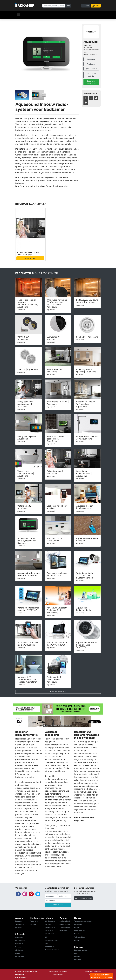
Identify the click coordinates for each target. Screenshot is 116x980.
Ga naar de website (91, 75)
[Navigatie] (18, 15)
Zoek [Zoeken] (68, 6)
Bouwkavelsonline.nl (52, 950)
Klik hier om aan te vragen (102, 976)
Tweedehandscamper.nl (83, 921)
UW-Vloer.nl (49, 934)
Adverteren (34, 921)
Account (86, 6)
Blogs (76, 953)
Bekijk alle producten (58, 692)
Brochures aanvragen (91, 82)
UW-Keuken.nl (50, 927)
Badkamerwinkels (81, 950)
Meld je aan (58, 905)
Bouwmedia (20, 975)
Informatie (91, 59)
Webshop (78, 960)
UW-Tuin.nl (49, 931)
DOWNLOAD (30, 258)
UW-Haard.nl (50, 924)
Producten (91, 64)
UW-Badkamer (50, 921)
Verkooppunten (91, 69)
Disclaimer (19, 944)
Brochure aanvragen (83, 898)
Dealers (77, 956)
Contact (33, 924)
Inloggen (18, 921)
